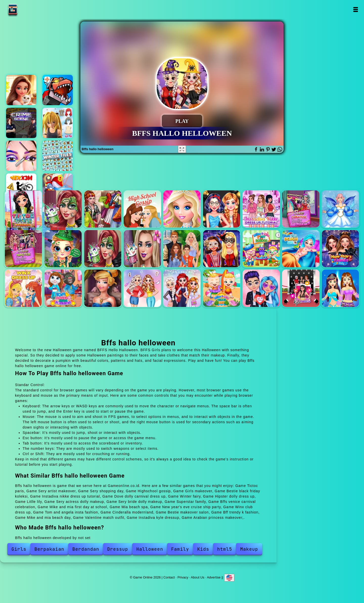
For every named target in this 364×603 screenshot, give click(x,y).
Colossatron (58, 90)
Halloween (150, 549)
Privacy (183, 577)
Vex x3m (21, 189)
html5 (225, 549)
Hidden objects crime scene (21, 123)
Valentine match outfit (261, 288)
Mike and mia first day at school (261, 249)
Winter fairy (340, 209)
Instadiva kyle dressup (301, 288)
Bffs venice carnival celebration (222, 249)
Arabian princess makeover (340, 288)
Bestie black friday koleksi (222, 209)
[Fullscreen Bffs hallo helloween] (182, 149)
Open (356, 9)
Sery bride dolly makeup (142, 249)
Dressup (118, 549)
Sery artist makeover (63, 209)
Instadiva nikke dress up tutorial (261, 209)
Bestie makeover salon (142, 288)
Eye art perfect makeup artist (21, 156)
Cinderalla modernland (103, 288)
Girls (19, 549)
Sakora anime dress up (58, 123)
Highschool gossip (142, 209)
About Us (198, 577)
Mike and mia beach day (222, 288)
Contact (169, 577)
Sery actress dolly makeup (103, 249)
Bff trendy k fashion (182, 288)
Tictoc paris (23, 209)
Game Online (29, 9)
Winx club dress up (23, 288)
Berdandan (86, 549)
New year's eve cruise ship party (340, 249)
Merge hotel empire (21, 90)
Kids (203, 549)
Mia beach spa (301, 249)
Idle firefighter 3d (58, 189)
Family (180, 549)
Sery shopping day (103, 209)
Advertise (214, 577)
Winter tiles (58, 156)
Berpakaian (49, 549)
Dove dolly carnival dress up (301, 209)
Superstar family (182, 249)
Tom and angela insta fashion (63, 288)
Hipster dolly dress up (23, 249)
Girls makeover (182, 209)
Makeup (249, 549)
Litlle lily (63, 249)
